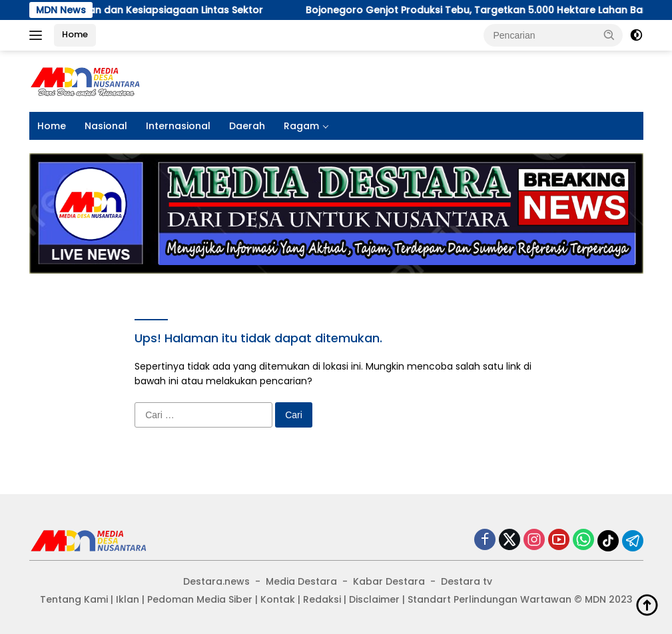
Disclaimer (374, 599)
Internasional (178, 126)
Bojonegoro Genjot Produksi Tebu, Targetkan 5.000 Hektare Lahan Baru (265, 10)
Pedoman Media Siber (200, 599)
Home (75, 34)
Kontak (278, 599)
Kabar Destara (389, 581)
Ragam (301, 126)
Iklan (128, 599)
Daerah (247, 126)
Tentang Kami (74, 599)
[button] (609, 35)
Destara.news (216, 581)
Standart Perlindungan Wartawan (490, 599)
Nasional (106, 126)
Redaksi (322, 599)
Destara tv (467, 581)
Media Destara (301, 581)
